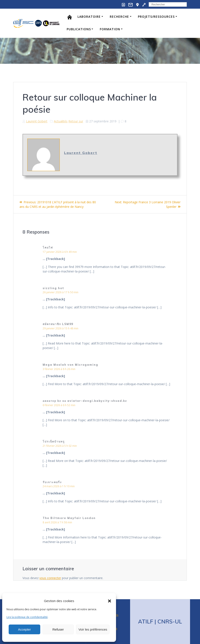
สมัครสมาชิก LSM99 (58, 324)
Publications (79, 29)
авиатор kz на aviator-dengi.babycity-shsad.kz (85, 401)
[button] (110, 601)
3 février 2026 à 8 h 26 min (59, 369)
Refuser (58, 629)
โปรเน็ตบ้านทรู (54, 441)
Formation (110, 29)
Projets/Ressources (156, 17)
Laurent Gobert (37, 121)
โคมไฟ (48, 248)
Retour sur (76, 121)
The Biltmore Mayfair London (69, 518)
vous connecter (50, 578)
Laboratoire (89, 17)
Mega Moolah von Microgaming (70, 365)
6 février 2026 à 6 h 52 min (59, 405)
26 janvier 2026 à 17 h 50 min (60, 292)
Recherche (119, 17)
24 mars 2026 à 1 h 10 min (59, 486)
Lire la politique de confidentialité (27, 617)
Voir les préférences (93, 629)
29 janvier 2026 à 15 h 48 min (60, 328)
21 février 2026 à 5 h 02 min (60, 446)
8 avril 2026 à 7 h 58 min (57, 522)
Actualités (61, 121)
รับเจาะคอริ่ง (52, 482)
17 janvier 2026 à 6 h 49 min (60, 252)
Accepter (24, 629)
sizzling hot (53, 288)
